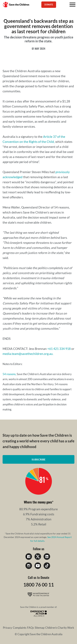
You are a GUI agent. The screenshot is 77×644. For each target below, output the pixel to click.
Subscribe (38, 459)
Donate (49, 5)
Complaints (20, 628)
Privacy (7, 628)
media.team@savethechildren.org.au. (28, 354)
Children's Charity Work (60, 628)
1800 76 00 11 (39, 585)
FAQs (30, 628)
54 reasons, (9, 374)
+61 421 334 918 (59, 349)
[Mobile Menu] (72, 5)
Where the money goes (38, 502)
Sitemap (40, 628)
